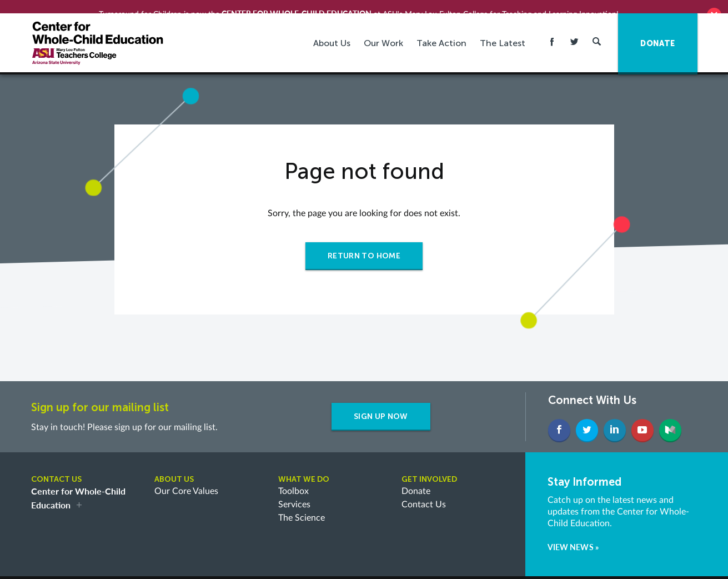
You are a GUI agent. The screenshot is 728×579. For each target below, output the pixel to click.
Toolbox (293, 481)
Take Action (441, 33)
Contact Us (424, 494)
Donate (416, 481)
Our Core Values (186, 481)
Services (294, 494)
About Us (332, 33)
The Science (302, 507)
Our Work (383, 33)
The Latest (503, 33)
